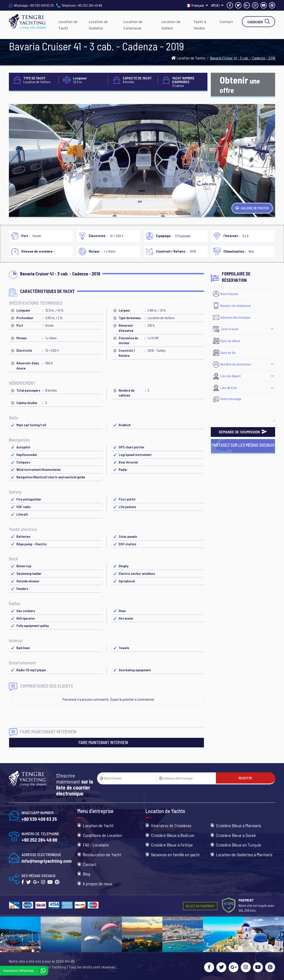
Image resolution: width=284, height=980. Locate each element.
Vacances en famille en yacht (175, 854)
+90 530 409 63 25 (42, 5)
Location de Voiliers (171, 25)
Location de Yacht (68, 25)
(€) (217, 5)
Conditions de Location (102, 835)
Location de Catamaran (133, 25)
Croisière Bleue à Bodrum (173, 835)
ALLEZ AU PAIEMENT (200, 906)
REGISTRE (245, 778)
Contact (226, 22)
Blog (86, 874)
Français (197, 5)
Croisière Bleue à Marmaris (239, 825)
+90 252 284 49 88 (90, 5)
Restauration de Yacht (102, 854)
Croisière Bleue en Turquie (239, 845)
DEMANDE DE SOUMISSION (243, 432)
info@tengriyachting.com (47, 861)
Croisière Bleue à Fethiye (172, 845)
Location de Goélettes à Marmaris (244, 854)
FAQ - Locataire (96, 845)
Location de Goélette (98, 25)
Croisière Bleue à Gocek (236, 835)
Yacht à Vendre (200, 25)
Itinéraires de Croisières (171, 825)
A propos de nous (97, 884)
